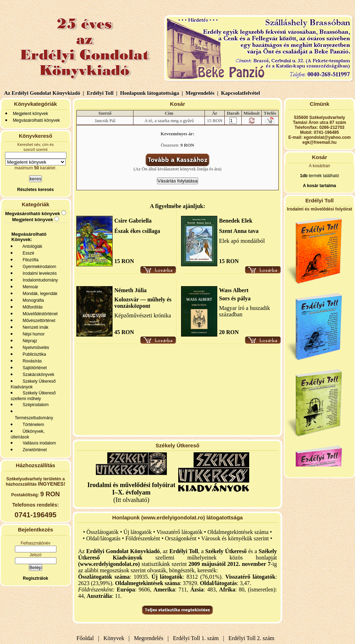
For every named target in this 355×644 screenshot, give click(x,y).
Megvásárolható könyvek (36, 120)
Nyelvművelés (35, 348)
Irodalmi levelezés (39, 273)
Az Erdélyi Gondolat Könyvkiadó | (44, 93)
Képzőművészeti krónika (143, 315)
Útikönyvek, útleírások (28, 434)
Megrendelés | (201, 93)
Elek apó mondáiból (242, 241)
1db (304, 176)
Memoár (29, 287)
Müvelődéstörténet (39, 314)
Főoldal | (88, 638)
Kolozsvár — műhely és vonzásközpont (143, 303)
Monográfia (32, 300)
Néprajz (29, 341)
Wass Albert (234, 290)
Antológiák (31, 246)
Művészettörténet (38, 321)
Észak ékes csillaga (137, 231)
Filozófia (29, 260)
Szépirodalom (34, 405)
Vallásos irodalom (38, 443)
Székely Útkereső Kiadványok (33, 384)
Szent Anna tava (239, 231)
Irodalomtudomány (39, 280)
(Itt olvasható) (131, 492)
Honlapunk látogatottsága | (151, 93)
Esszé (27, 253)
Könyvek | (115, 638)
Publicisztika (33, 354)
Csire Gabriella (133, 221)
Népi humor (32, 334)
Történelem (32, 425)
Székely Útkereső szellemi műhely (33, 396)
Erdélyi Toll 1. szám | (197, 638)
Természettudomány (33, 418)
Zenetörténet (34, 450)
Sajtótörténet (34, 368)
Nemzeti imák (34, 327)
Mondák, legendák (39, 294)
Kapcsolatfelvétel (241, 93)
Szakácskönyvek (37, 375)
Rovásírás (31, 361)
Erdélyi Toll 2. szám (252, 638)
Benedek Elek (236, 221)
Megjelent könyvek (30, 114)
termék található (323, 176)
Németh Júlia (130, 290)
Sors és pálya (235, 298)
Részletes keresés (35, 190)
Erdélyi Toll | (102, 93)
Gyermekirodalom (38, 267)
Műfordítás (31, 307)
